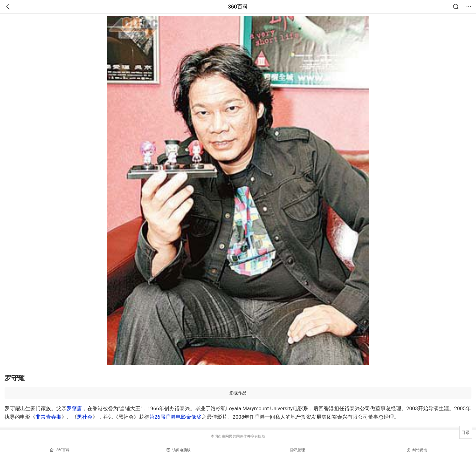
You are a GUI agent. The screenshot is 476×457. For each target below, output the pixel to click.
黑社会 (85, 417)
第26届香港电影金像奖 (175, 417)
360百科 (238, 7)
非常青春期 (48, 417)
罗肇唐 (74, 408)
